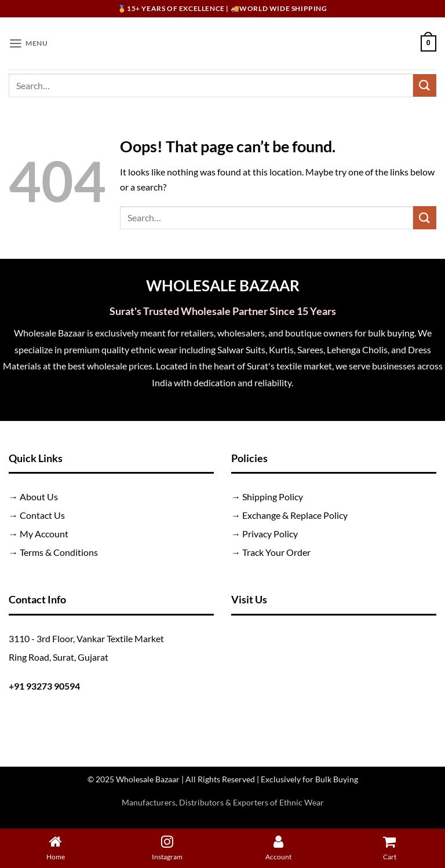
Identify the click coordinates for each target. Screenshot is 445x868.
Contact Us (42, 515)
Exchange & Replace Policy (295, 515)
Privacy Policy (270, 534)
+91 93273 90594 (44, 686)
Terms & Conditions (59, 552)
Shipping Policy (273, 497)
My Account (44, 534)
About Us (39, 497)
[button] (29, 43)
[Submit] (425, 85)
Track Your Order (276, 552)
